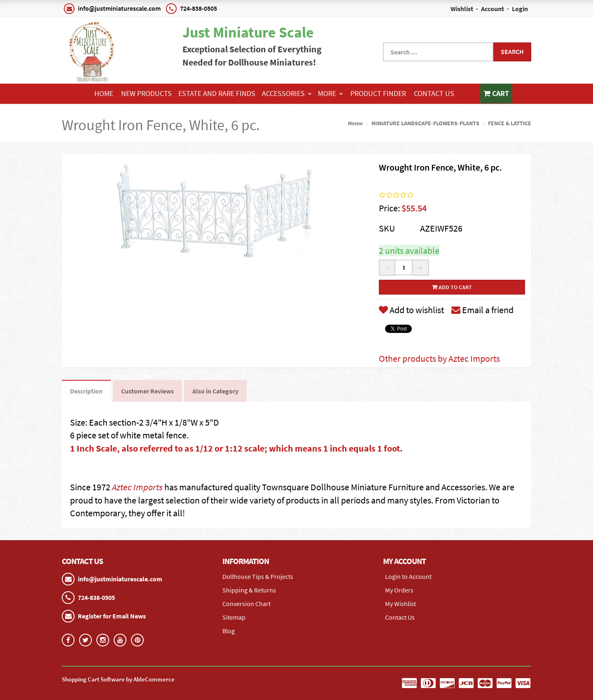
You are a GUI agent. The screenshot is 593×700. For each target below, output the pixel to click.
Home (104, 93)
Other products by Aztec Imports (439, 358)
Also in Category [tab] (215, 391)
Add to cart (452, 287)
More (330, 93)
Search (512, 52)
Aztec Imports (137, 487)
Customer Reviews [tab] (147, 391)
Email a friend (482, 310)
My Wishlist (400, 604)
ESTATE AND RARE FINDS (217, 93)
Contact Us (434, 93)
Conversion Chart (246, 604)
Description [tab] (86, 391)
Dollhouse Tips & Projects (258, 576)
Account (493, 9)
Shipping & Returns (249, 590)
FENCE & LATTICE (510, 123)
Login (520, 9)
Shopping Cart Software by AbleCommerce (118, 679)
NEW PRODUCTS (146, 93)
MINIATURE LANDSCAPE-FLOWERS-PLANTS (425, 123)
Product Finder (378, 93)
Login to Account (408, 576)
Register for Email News (112, 616)
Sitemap (234, 617)
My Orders (399, 590)
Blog (229, 631)
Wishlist (462, 9)
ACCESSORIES (287, 93)
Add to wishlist (411, 310)
